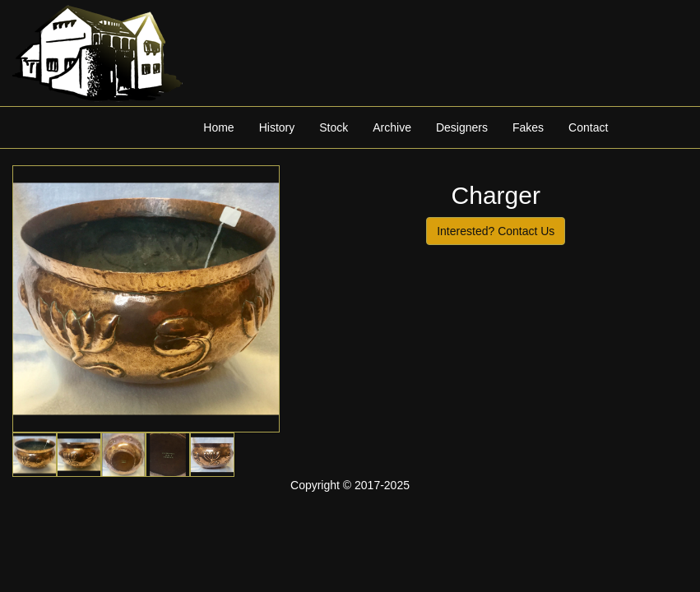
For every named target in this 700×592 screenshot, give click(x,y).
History (277, 127)
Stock (334, 127)
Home (218, 127)
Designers (462, 127)
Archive (392, 127)
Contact (588, 127)
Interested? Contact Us (496, 231)
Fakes (528, 127)
